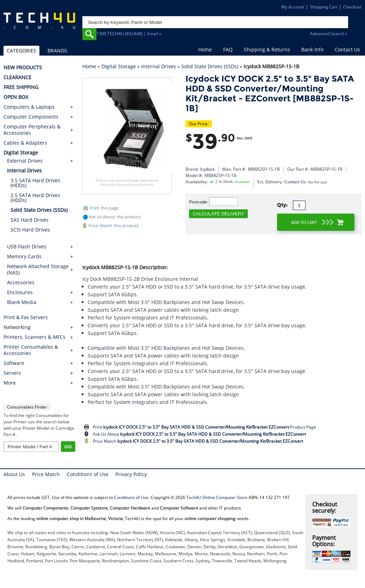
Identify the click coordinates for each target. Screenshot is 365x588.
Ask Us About (199, 434)
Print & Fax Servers (26, 317)
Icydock (207, 169)
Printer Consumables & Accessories (31, 350)
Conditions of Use (88, 474)
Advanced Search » (329, 34)
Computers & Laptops (29, 107)
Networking (17, 327)
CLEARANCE (17, 77)
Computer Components (31, 117)
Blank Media (22, 302)
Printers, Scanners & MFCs (34, 337)
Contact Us (347, 49)
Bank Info (312, 49)
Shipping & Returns (267, 49)
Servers (12, 373)
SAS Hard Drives (30, 220)
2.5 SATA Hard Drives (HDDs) (35, 198)
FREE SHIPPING (21, 87)
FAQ (228, 49)
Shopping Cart (324, 7)
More (10, 383)
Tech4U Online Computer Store (217, 497)
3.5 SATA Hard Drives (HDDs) (35, 183)
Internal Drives (159, 66)
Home (205, 49)
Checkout (352, 7)
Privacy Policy (131, 474)
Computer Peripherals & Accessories (32, 130)
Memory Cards (24, 256)
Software (14, 363)
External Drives (25, 161)
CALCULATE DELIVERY (218, 214)
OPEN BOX (16, 97)
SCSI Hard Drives (30, 230)
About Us (14, 474)
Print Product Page (204, 427)
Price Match (198, 441)
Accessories (21, 282)
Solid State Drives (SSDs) (210, 66)
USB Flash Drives (27, 246)
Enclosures (20, 292)
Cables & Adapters (25, 143)
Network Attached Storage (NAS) (38, 269)
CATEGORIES (21, 50)
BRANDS (57, 50)
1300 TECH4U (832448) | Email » (129, 34)
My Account (293, 7)
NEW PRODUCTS (23, 68)
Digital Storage (119, 66)
